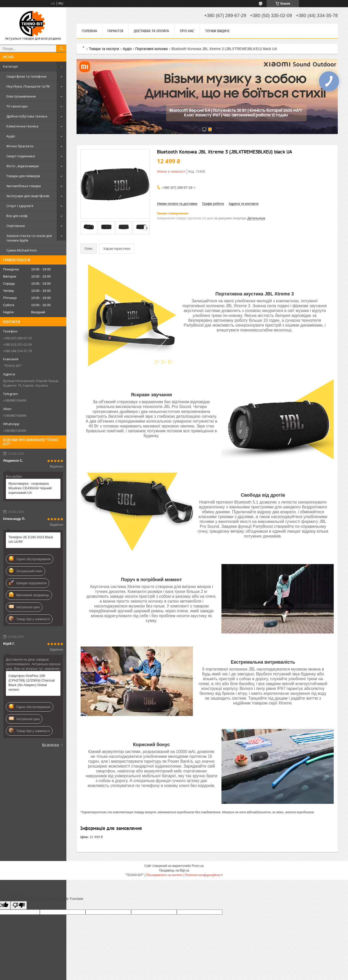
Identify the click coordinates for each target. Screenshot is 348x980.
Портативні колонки (151, 49)
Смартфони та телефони (26, 76)
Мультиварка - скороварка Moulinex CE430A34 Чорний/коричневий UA (30, 488)
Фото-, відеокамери (23, 166)
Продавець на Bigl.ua (174, 870)
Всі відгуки (51, 745)
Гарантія (115, 31)
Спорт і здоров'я (20, 206)
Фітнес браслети (20, 146)
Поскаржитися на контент (164, 875)
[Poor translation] (19, 905)
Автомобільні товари (24, 186)
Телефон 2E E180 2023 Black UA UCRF (31, 539)
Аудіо (11, 136)
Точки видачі (217, 31)
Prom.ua (198, 866)
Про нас (187, 31)
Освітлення (16, 226)
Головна (89, 31)
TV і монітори (17, 106)
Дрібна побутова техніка (27, 116)
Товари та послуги (104, 49)
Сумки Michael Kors (22, 250)
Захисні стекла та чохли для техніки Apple (29, 238)
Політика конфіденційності (204, 875)
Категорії (10, 66)
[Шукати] (61, 49)
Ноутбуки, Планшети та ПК (28, 86)
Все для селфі (17, 216)
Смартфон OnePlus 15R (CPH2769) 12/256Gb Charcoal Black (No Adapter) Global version (32, 683)
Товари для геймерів (23, 176)
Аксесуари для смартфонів (28, 196)
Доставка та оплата (151, 31)
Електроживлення (21, 96)
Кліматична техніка (22, 126)
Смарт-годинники (21, 156)
